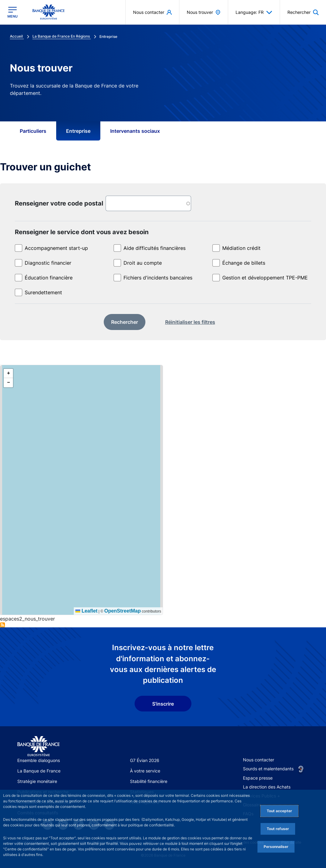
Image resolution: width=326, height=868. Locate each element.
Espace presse (258, 778)
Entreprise (78, 131)
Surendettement (43, 292)
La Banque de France (39, 771)
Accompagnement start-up (56, 248)
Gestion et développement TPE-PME (265, 278)
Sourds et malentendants (268, 769)
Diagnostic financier (48, 263)
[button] (8, 373)
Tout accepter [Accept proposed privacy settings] (279, 811)
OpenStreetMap (123, 611)
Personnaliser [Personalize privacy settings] (276, 847)
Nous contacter (259, 760)
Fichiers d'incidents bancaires (158, 278)
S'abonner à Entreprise (2, 625)
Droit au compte (143, 263)
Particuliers (33, 131)
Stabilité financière (149, 781)
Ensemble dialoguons (39, 760)
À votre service (145, 771)
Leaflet (86, 611)
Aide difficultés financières (155, 248)
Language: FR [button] (254, 12)
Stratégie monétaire (37, 781)
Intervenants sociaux (135, 131)
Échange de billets (244, 263)
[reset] (190, 322)
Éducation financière (49, 278)
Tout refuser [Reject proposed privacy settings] (278, 829)
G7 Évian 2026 (145, 760)
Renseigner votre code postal (59, 203)
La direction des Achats (267, 787)
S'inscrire (163, 704)
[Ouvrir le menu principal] (13, 12)
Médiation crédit (241, 248)
